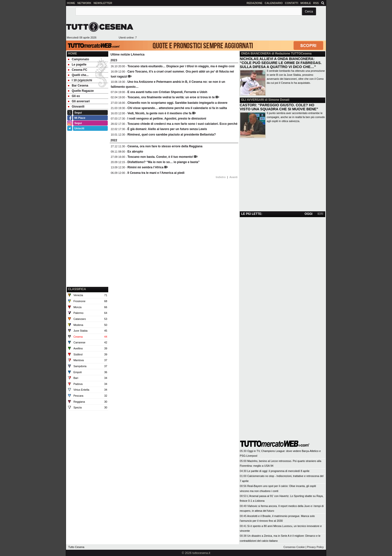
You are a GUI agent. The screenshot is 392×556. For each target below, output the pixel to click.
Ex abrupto (135, 152)
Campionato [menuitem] (78, 59)
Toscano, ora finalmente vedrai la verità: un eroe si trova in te (171, 97)
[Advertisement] (231, 29)
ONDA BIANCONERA (256, 54)
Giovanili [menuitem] (76, 107)
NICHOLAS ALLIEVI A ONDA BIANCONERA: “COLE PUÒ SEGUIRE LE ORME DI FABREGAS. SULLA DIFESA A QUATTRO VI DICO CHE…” (281, 63)
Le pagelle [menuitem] (77, 65)
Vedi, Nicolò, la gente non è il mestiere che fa (159, 113)
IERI (320, 214)
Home (72, 54)
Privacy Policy (315, 547)
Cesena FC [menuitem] (78, 70)
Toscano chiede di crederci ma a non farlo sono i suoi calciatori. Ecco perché (182, 124)
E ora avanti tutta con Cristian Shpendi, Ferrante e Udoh (167, 92)
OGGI (308, 214)
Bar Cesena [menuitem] (78, 86)
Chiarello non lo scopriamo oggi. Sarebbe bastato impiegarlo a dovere (177, 103)
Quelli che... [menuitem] (78, 75)
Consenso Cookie (294, 547)
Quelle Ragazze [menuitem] (81, 91)
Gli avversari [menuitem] (79, 101)
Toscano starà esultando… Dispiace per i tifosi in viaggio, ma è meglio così (181, 66)
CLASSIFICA (77, 289)
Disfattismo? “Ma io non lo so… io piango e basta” (164, 162)
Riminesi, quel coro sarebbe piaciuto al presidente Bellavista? (172, 135)
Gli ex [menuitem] (74, 96)
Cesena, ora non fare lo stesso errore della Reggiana (165, 146)
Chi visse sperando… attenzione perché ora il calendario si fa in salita (177, 108)
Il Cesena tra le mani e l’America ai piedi (156, 173)
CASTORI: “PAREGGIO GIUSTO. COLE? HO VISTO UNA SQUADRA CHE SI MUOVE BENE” (279, 107)
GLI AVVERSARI (252, 100)
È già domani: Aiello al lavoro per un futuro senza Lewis (167, 129)
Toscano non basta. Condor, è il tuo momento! (160, 157)
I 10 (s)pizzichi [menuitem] (80, 80)
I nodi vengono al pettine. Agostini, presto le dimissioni (167, 119)
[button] (309, 11)
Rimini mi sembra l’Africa (145, 167)
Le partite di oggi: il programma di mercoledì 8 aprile (278, 471)
